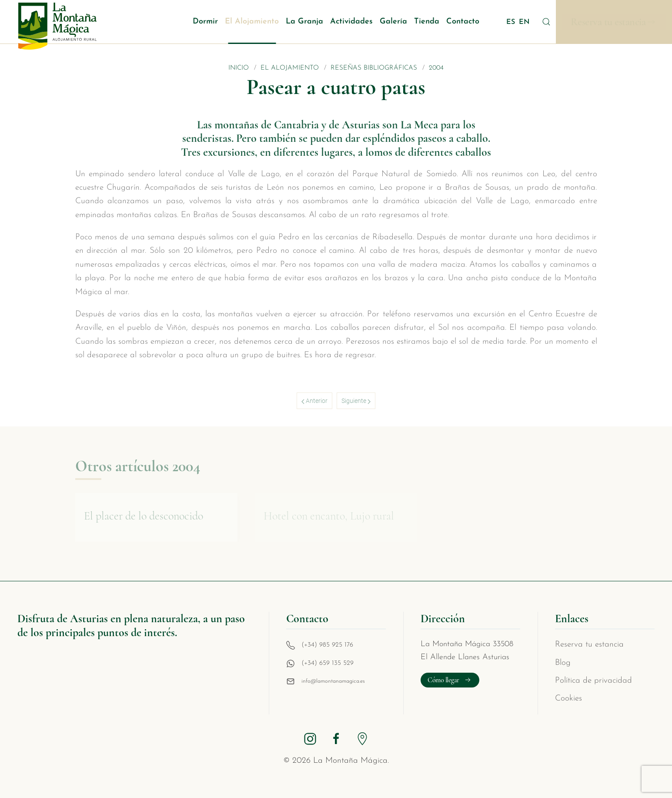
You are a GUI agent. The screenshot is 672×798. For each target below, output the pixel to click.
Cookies (568, 699)
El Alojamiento (252, 22)
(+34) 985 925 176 (327, 645)
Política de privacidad (593, 681)
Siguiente (356, 401)
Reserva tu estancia (608, 22)
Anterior (314, 401)
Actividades (351, 22)
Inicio (239, 68)
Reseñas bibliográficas (374, 68)
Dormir (205, 22)
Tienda (427, 22)
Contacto (463, 22)
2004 (436, 68)
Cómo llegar (450, 680)
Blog (563, 663)
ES (512, 22)
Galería (393, 22)
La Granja (304, 22)
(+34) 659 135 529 (328, 663)
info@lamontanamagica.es (333, 681)
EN (524, 22)
